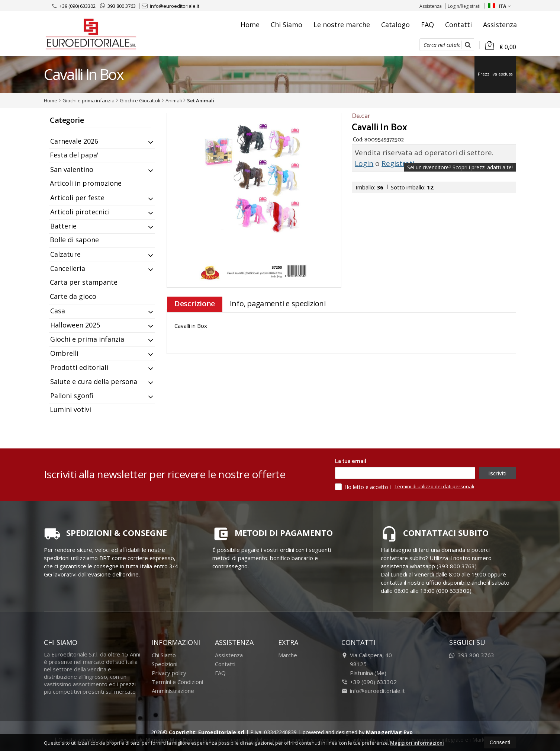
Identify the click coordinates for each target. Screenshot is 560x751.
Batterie (63, 226)
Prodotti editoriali (79, 367)
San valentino (72, 169)
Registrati (398, 163)
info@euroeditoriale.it (170, 6)
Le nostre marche (342, 25)
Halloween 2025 (75, 325)
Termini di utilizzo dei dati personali (434, 486)
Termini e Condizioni (177, 682)
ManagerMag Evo (389, 732)
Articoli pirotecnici (80, 212)
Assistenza (431, 6)
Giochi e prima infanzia (87, 339)
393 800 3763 (118, 6)
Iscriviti (497, 473)
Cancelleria (68, 268)
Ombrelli (64, 353)
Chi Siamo (287, 25)
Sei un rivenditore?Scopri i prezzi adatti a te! (460, 167)
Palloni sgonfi (72, 396)
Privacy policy (169, 673)
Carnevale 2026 (74, 141)
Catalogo (395, 25)
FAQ (427, 25)
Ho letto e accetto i (364, 487)
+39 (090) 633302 (73, 6)
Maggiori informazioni (417, 743)
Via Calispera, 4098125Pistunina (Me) (367, 664)
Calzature (65, 254)
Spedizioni (165, 664)
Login (364, 163)
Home (250, 25)
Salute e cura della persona (94, 381)
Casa (58, 311)
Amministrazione (173, 691)
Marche (288, 655)
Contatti (458, 25)
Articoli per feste (77, 198)
